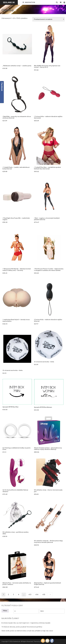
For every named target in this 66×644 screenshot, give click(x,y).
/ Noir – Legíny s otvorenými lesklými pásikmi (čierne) (47, 219)
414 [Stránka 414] (37, 595)
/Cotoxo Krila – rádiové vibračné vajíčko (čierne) (48, 320)
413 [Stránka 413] (30, 595)
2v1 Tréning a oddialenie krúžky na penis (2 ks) (16, 449)
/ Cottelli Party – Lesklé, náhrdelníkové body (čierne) (16, 168)
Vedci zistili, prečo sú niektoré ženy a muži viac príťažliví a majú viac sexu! (27, 631)
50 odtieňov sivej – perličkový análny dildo (15, 533)
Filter (5, 611)
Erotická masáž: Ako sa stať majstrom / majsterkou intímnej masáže (26, 623)
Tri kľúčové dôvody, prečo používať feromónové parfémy (22, 627)
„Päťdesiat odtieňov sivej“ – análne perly (17, 66)
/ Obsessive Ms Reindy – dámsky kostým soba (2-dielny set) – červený (17, 270)
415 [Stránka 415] (44, 595)
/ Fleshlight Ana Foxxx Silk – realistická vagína (16, 219)
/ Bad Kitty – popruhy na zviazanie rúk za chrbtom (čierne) (17, 117)
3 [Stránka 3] (13, 595)
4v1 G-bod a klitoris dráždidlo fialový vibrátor (15, 491)
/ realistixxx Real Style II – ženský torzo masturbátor (16, 320)
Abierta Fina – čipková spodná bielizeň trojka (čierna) (47, 584)
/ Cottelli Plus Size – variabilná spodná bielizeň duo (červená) (47, 168)
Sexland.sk (9, 2)
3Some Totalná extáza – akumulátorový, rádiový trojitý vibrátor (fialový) (48, 449)
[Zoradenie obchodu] (48, 19)
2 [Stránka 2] (8, 595)
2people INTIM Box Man (10, 407)
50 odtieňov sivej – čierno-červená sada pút (48, 491)
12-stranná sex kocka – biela (12, 370)
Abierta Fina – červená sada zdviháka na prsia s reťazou (17, 584)
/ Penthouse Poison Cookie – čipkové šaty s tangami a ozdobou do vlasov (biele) (49, 270)
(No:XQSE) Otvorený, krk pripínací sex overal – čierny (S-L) (47, 66)
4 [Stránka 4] (19, 595)
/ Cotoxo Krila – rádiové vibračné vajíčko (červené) (48, 117)
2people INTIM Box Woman (43, 407)
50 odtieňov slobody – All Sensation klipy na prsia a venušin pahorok (48, 542)
